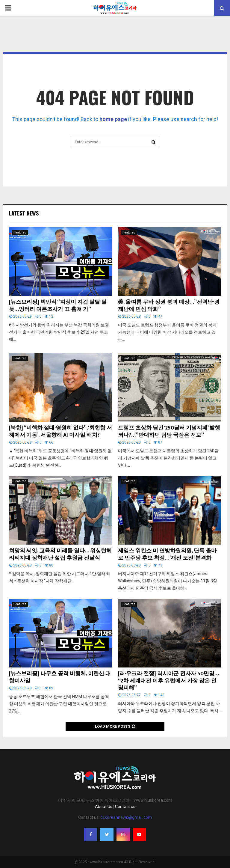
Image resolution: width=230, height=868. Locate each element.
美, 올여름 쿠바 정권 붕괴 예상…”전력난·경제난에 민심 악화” (169, 306)
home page (113, 119)
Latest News (24, 213)
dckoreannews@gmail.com (126, 817)
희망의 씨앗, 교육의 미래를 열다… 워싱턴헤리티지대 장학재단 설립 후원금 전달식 (60, 554)
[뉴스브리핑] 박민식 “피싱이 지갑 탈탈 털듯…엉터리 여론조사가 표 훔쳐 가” (58, 306)
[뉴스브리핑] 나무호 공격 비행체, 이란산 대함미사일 (60, 677)
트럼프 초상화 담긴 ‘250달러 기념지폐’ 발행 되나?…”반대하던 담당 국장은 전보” (169, 431)
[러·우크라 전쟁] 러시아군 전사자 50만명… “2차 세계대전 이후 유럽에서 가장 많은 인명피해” (168, 681)
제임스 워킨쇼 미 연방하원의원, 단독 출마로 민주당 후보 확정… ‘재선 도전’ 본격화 (167, 554)
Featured (20, 232)
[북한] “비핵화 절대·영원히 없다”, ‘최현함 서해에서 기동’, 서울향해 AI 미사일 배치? (60, 431)
